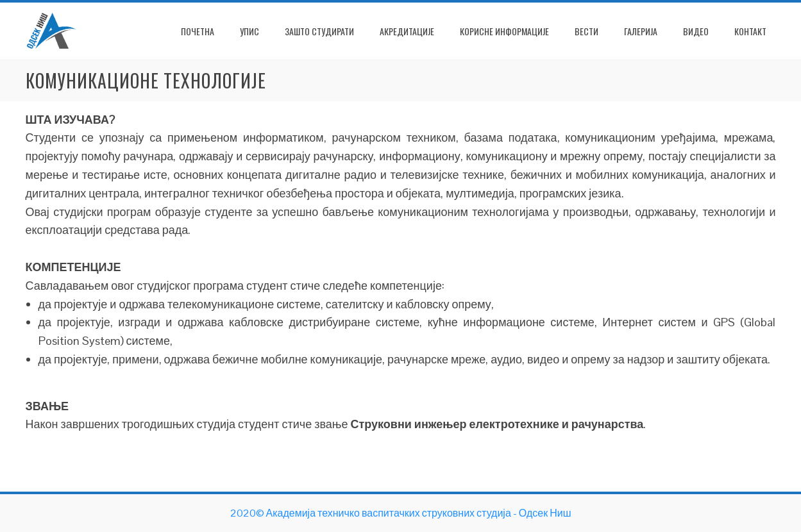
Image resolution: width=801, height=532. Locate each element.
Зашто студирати (319, 31)
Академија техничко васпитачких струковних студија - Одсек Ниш (419, 513)
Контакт (750, 31)
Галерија (641, 31)
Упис (249, 31)
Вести (586, 31)
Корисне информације (504, 31)
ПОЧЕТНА (198, 31)
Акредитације (407, 31)
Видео (696, 31)
